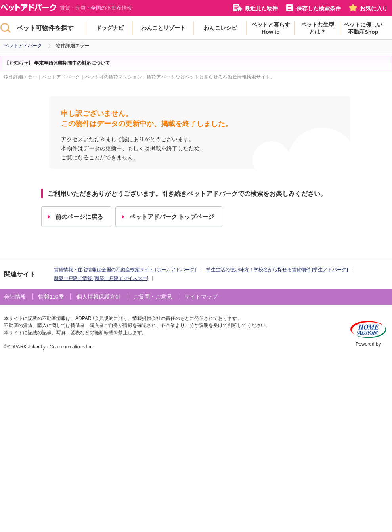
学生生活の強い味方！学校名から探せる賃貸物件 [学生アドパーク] (277, 270)
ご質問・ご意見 (153, 297)
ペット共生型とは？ (317, 28)
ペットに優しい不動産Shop (363, 28)
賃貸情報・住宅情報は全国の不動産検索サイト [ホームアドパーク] (125, 270)
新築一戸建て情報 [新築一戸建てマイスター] (101, 278)
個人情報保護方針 (99, 297)
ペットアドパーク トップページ (172, 217)
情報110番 (51, 297)
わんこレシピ (220, 28)
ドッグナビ (110, 28)
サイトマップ (201, 297)
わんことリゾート (163, 28)
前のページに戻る (79, 217)
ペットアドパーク (23, 46)
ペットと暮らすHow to (271, 28)
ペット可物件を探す (45, 28)
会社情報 (15, 297)
